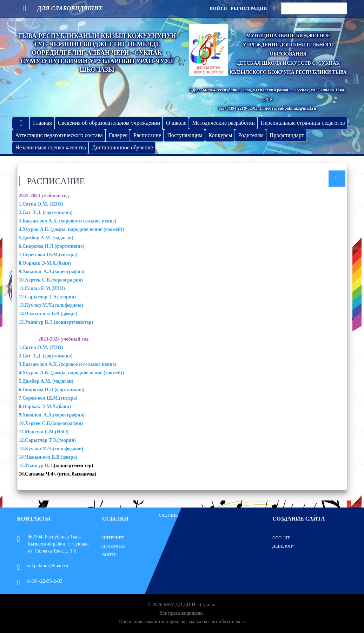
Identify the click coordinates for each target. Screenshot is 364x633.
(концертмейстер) (73, 466)
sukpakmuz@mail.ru (43, 566)
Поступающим (185, 135)
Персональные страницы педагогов (303, 123)
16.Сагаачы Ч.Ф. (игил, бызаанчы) (58, 474)
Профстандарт (287, 135)
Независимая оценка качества (51, 147)
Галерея (118, 135)
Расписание (147, 135)
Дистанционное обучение (123, 147)
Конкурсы (220, 135)
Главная (42, 123)
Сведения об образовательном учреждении (109, 123)
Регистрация (249, 8)
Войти (218, 8)
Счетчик (169, 515)
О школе (176, 123)
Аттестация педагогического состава (59, 135)
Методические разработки (224, 123)
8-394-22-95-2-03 (40, 581)
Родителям (251, 135)
